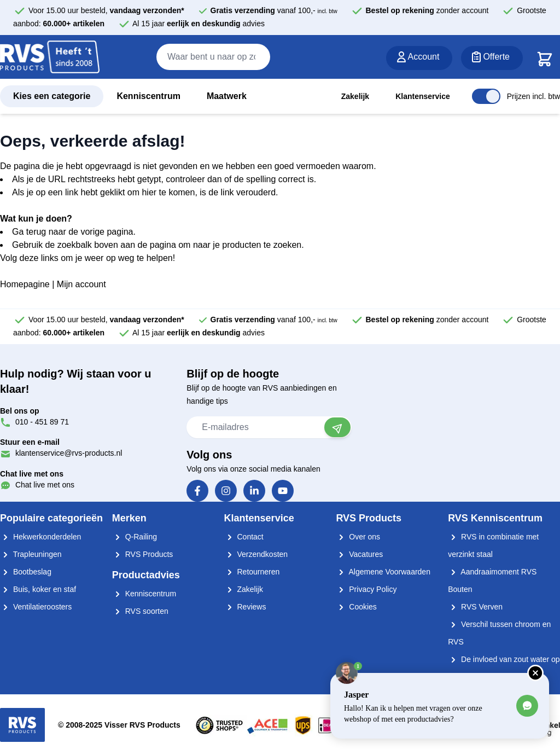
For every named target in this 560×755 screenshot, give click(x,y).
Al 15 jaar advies (199, 24)
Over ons (358, 537)
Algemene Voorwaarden (383, 572)
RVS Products (143, 554)
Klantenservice (423, 96)
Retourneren (252, 572)
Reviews (245, 607)
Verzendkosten (256, 554)
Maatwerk (227, 96)
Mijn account (81, 284)
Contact (244, 537)
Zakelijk (355, 96)
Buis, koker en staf (38, 589)
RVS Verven (475, 607)
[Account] (419, 58)
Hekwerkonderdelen (40, 537)
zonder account (427, 10)
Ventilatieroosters (36, 607)
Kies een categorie (52, 96)
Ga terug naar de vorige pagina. (74, 232)
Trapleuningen (31, 554)
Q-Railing (135, 537)
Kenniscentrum (148, 96)
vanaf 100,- (274, 10)
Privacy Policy (366, 589)
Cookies (356, 607)
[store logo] (50, 57)
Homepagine (25, 284)
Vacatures (359, 554)
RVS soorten (140, 611)
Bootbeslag (26, 572)
